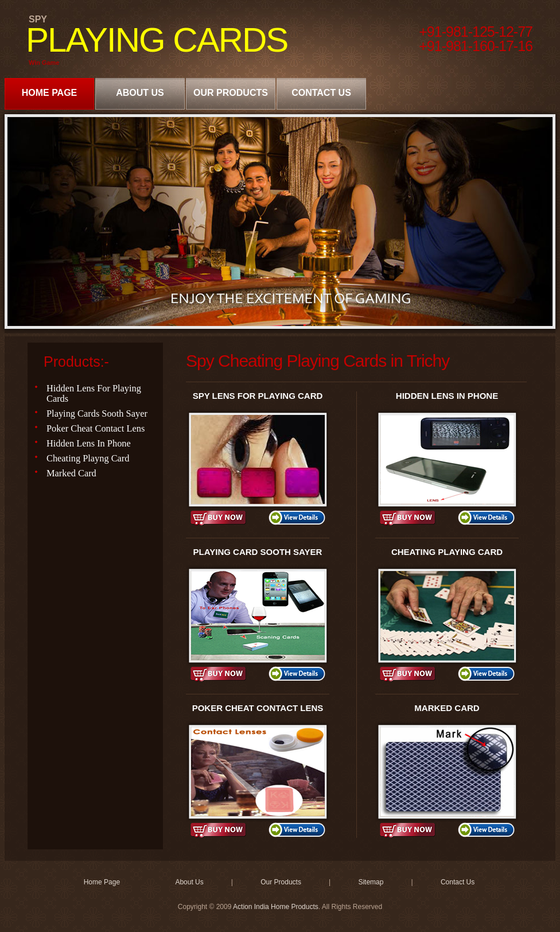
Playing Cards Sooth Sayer (97, 413)
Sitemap (371, 882)
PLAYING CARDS (157, 40)
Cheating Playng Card (88, 458)
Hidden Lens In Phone (89, 443)
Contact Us (321, 93)
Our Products (231, 93)
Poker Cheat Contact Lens (96, 428)
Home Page (50, 93)
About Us (140, 93)
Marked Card (71, 473)
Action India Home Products (276, 907)
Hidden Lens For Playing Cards (94, 393)
